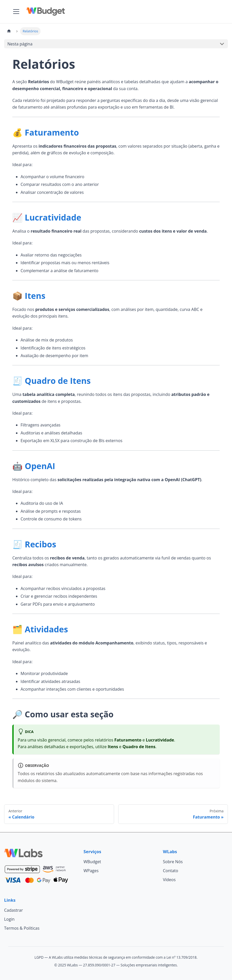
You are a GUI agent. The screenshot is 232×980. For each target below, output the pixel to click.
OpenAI (40, 466)
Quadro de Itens (58, 381)
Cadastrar (13, 910)
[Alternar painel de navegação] (16, 12)
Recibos (40, 544)
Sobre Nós (173, 862)
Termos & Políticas (22, 928)
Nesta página (20, 44)
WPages (91, 871)
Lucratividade (53, 217)
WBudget (92, 862)
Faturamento (52, 132)
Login (9, 919)
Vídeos (169, 880)
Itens (35, 296)
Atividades (46, 629)
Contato (170, 871)
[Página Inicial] (9, 31)
